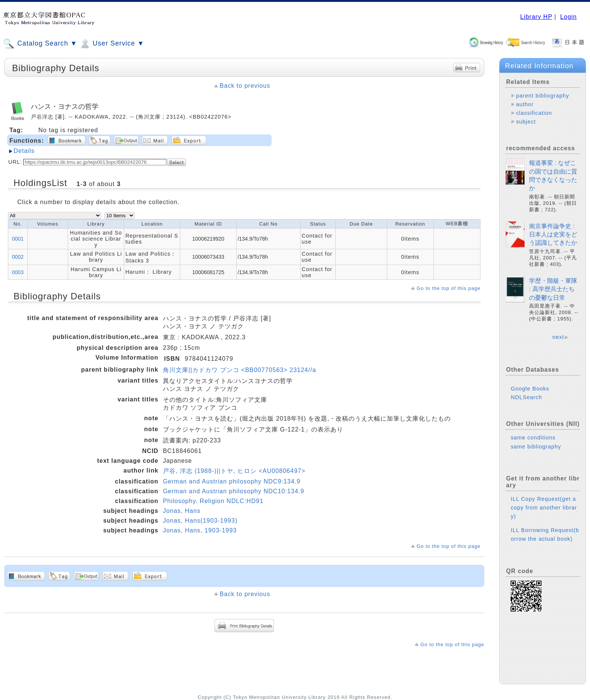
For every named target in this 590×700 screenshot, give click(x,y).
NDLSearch (526, 397)
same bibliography (536, 447)
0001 (18, 239)
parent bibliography (542, 96)
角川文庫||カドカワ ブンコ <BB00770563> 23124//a (239, 370)
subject (526, 122)
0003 (18, 272)
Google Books (530, 389)
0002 (18, 257)
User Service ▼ (112, 44)
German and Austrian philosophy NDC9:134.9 (232, 481)
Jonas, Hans (182, 511)
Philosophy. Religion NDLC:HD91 (213, 501)
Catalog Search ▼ (40, 44)
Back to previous (245, 86)
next (558, 337)
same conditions (533, 438)
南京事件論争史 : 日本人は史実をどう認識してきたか (553, 235)
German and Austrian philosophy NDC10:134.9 (234, 491)
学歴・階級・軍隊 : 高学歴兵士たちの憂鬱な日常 (553, 289)
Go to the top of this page (449, 288)
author (525, 104)
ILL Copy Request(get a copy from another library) (544, 508)
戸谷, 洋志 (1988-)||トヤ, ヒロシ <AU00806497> (234, 471)
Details (24, 151)
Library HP (536, 17)
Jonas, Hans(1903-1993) (200, 521)
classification (534, 113)
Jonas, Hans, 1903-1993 (200, 530)
